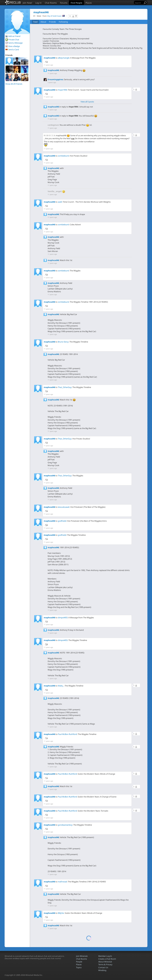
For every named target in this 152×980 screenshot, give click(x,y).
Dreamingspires (55, 79)
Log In (38, 3)
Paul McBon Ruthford (67, 734)
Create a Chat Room (107, 959)
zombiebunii (63, 156)
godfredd (62, 521)
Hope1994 (62, 90)
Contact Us (103, 967)
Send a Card (14, 49)
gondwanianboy (65, 825)
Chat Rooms (51, 3)
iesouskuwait (64, 507)
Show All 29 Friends (14, 84)
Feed (35, 22)
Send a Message (15, 43)
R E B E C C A (49, 135)
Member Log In (105, 956)
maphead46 (49, 58)
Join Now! (27, 3)
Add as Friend (14, 36)
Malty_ (61, 686)
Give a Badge (14, 46)
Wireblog (102, 970)
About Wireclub (105, 962)
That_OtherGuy (65, 387)
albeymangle (64, 58)
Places (89, 3)
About (43, 22)
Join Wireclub (82, 956)
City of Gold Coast (54, 16)
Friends (52, 22)
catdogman (53, 125)
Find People (76, 3)
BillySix (61, 913)
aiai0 (60, 202)
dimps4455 (63, 618)
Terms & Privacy (105, 964)
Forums (64, 3)
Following (63, 22)
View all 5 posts (87, 102)
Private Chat (14, 40)
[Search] (139, 3)
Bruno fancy (63, 342)
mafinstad (62, 882)
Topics (79, 967)
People (79, 962)
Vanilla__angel (54, 191)
